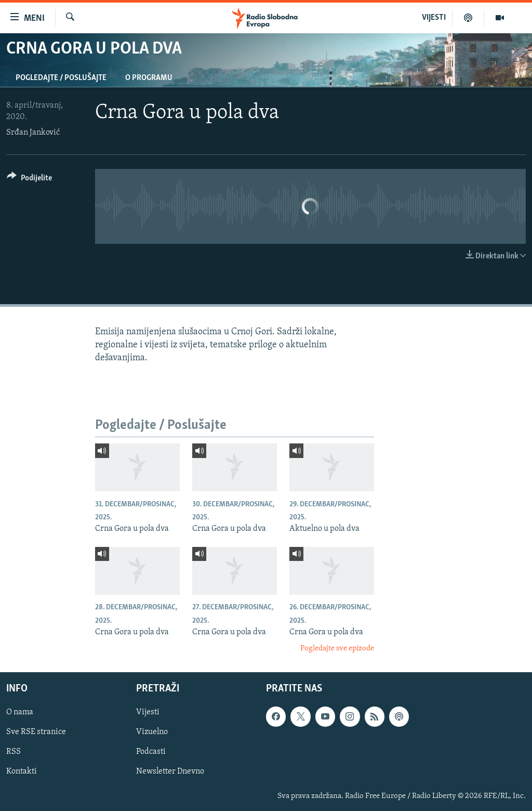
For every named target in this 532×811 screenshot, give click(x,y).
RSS (14, 752)
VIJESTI (434, 18)
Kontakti (22, 771)
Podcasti (151, 752)
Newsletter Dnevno (170, 771)
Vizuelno (152, 732)
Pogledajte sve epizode (337, 649)
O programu (149, 78)
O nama (20, 712)
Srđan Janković (33, 133)
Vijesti (148, 712)
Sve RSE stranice (36, 732)
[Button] (29, 180)
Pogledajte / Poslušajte (61, 78)
